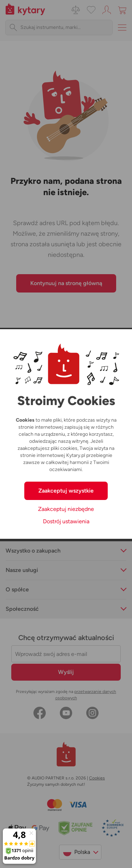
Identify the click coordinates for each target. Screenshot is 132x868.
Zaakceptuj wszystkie (66, 491)
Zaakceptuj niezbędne (66, 509)
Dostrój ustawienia (66, 521)
